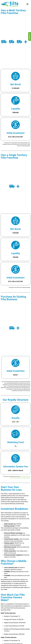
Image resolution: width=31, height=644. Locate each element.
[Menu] (27, 4)
